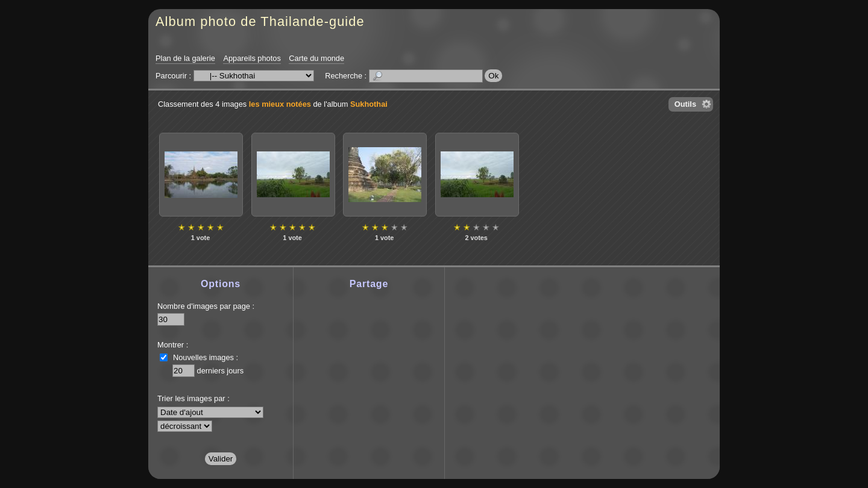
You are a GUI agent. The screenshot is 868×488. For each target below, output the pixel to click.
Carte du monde (316, 58)
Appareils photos (252, 58)
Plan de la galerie (185, 58)
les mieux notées (280, 104)
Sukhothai (369, 104)
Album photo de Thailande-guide (260, 21)
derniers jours (221, 371)
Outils (685, 104)
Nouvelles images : (206, 357)
